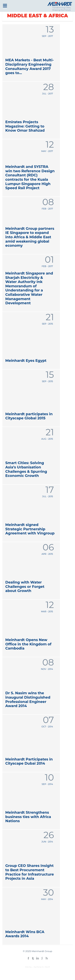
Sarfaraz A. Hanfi (42, 967)
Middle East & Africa (38, 16)
